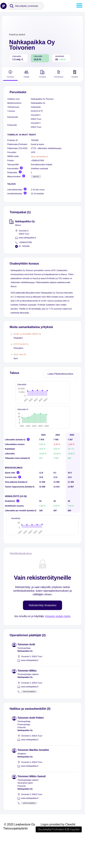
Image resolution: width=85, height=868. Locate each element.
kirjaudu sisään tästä (58, 644)
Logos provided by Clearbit (58, 853)
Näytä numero (29, 720)
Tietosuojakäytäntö (15, 857)
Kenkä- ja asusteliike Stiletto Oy (27, 334)
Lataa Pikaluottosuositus (61, 374)
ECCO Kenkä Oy (21, 344)
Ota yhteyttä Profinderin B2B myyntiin (59, 858)
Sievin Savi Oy (20, 354)
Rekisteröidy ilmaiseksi (43, 634)
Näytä (36, 177)
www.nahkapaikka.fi (40, 156)
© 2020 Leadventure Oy (19, 853)
